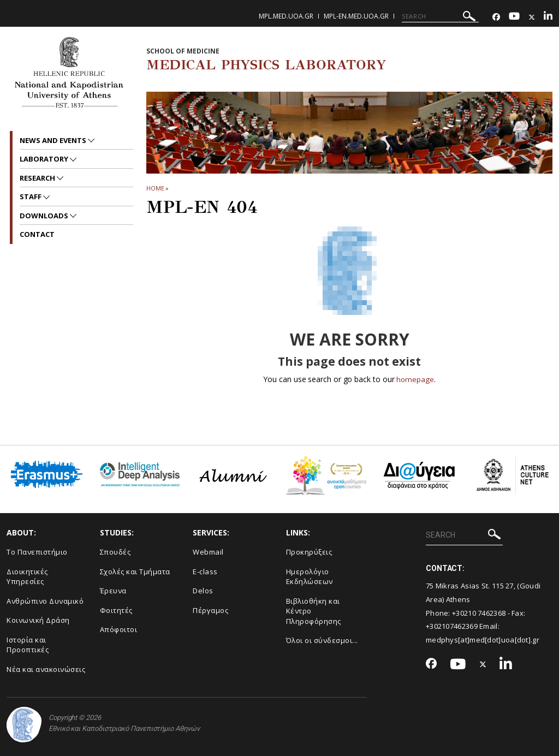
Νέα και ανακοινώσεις (46, 669)
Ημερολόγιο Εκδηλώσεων (310, 576)
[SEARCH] (440, 16)
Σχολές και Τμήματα (135, 571)
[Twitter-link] (532, 17)
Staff (31, 197)
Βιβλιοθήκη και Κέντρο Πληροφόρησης (314, 611)
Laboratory (45, 159)
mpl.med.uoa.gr (286, 16)
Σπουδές (115, 552)
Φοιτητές (116, 610)
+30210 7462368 (479, 612)
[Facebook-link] (496, 17)
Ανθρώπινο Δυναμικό (45, 601)
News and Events (54, 140)
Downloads (45, 216)
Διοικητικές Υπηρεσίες (27, 576)
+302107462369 (452, 626)
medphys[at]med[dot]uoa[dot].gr (483, 640)
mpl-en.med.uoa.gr (356, 16)
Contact (37, 234)
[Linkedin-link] (548, 17)
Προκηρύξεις (309, 552)
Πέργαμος (210, 610)
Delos (203, 591)
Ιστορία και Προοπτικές (28, 645)
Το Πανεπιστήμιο (37, 552)
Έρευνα (113, 591)
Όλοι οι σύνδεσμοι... (322, 640)
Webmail (208, 552)
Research (38, 178)
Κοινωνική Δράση (38, 620)
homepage (415, 379)
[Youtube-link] (514, 17)
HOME (155, 188)
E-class (205, 571)
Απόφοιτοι (119, 629)
